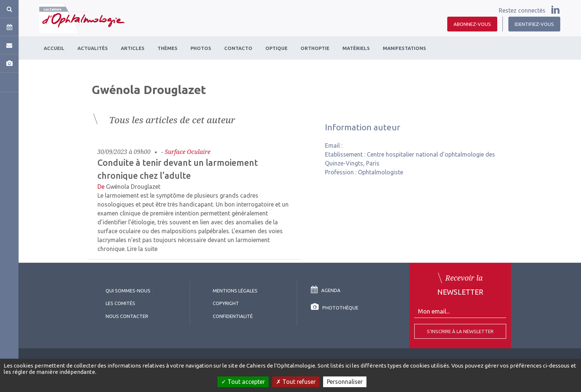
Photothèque (335, 308)
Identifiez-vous (534, 24)
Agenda (326, 290)
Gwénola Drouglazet (133, 187)
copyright (226, 303)
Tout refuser (296, 382)
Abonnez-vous (472, 24)
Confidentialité (233, 316)
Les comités (120, 303)
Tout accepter (243, 382)
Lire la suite (142, 249)
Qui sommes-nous (128, 291)
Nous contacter (127, 316)
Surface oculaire (188, 152)
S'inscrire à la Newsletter (460, 331)
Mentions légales (235, 291)
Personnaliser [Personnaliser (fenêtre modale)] (345, 382)
